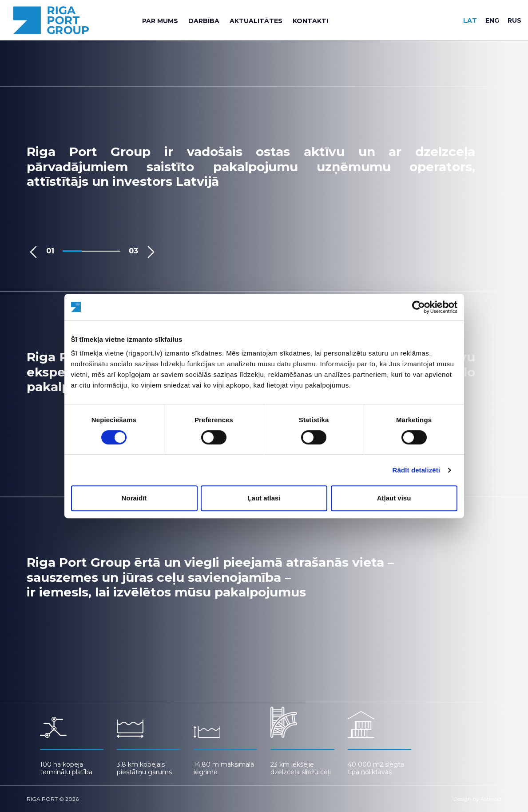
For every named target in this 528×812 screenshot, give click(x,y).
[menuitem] (160, 21)
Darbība (204, 21)
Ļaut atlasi (264, 498)
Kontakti (310, 21)
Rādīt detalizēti (416, 470)
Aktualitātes (256, 21)
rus (514, 20)
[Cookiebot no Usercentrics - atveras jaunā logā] (419, 307)
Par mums (160, 21)
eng (492, 20)
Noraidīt (134, 498)
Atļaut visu (394, 498)
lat (470, 20)
